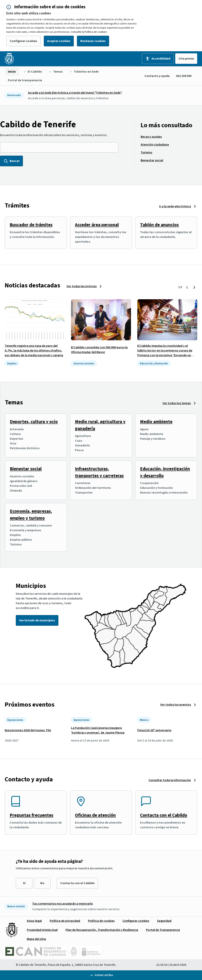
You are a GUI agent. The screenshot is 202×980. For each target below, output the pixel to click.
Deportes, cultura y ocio (34, 422)
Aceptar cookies (59, 41)
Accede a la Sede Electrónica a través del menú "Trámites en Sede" (75, 93)
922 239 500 (184, 76)
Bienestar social (26, 469)
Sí (24, 883)
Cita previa (186, 59)
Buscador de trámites (31, 225)
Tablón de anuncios (159, 225)
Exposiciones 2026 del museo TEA (28, 730)
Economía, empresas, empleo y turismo (31, 515)
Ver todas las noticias (82, 286)
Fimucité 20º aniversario (154, 730)
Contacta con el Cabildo (164, 815)
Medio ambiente (156, 422)
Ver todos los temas (177, 403)
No (42, 883)
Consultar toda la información (170, 780)
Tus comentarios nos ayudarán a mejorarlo (63, 904)
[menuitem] (12, 72)
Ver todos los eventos (176, 705)
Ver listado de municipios (37, 620)
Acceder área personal (97, 225)
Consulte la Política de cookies (89, 32)
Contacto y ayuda (157, 76)
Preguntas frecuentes (31, 815)
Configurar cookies (23, 41)
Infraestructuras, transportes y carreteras (99, 472)
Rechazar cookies (93, 41)
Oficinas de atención (95, 815)
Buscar (11, 161)
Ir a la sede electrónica (175, 206)
